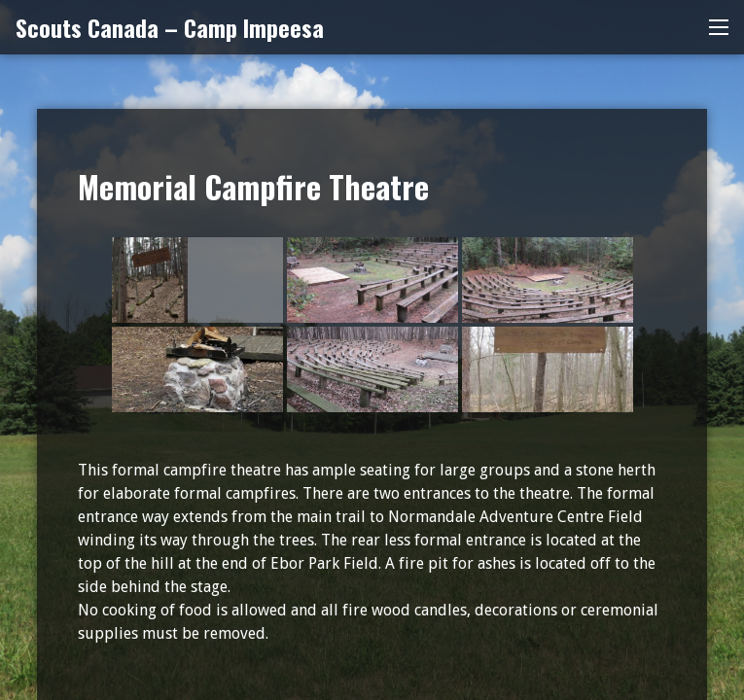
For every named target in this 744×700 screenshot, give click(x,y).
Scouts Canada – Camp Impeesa (170, 27)
